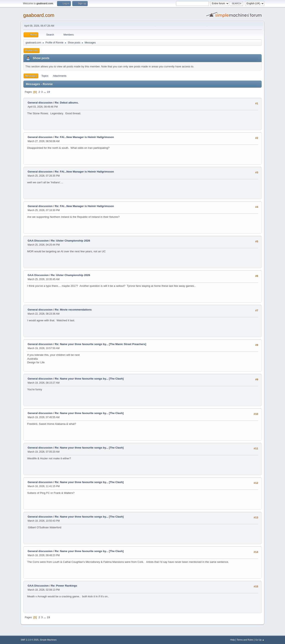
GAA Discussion (39, 241)
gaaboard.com (39, 15)
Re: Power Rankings (64, 586)
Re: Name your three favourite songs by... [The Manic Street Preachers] (100, 344)
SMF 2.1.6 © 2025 (30, 640)
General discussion (40, 103)
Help (233, 640)
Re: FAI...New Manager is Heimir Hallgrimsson (84, 137)
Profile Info (32, 51)
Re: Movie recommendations (73, 310)
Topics (45, 76)
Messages (31, 76)
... (45, 92)
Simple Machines (48, 640)
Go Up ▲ (260, 640)
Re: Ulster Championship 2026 (71, 241)
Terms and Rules (245, 640)
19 (48, 92)
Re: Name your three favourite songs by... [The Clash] (89, 379)
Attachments (60, 76)
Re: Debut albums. (67, 103)
